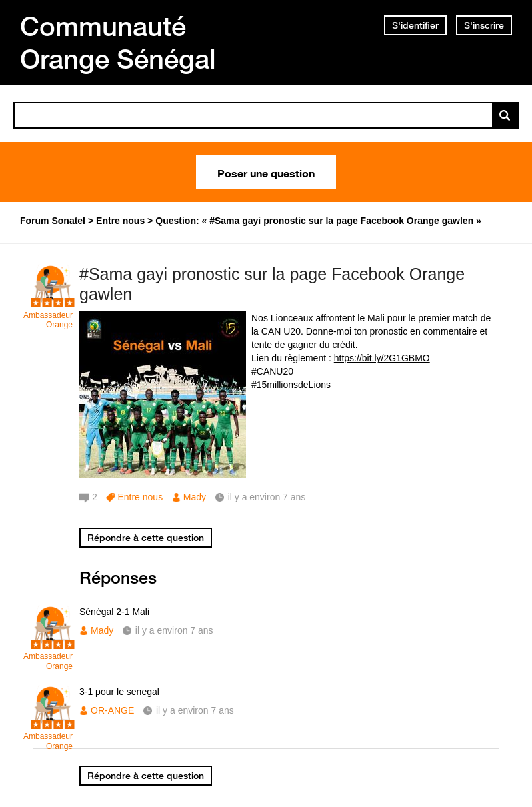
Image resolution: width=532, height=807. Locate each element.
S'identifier (415, 25)
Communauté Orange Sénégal (118, 42)
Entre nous (140, 497)
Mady (195, 497)
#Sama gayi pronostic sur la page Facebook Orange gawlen (272, 284)
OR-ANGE (112, 710)
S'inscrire (484, 25)
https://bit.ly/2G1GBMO (382, 358)
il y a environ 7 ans (174, 630)
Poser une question (266, 172)
